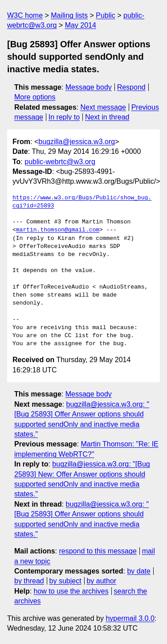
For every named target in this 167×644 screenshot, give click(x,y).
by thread (29, 581)
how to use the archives (71, 591)
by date (138, 571)
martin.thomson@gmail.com (58, 230)
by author (101, 581)
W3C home (25, 15)
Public (106, 15)
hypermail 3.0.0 (130, 618)
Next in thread (107, 117)
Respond (131, 87)
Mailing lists (69, 15)
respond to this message (98, 551)
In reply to (64, 117)
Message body (89, 87)
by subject (65, 581)
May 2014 (81, 25)
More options (35, 97)
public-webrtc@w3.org (60, 162)
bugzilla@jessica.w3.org (77, 142)
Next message (103, 107)
